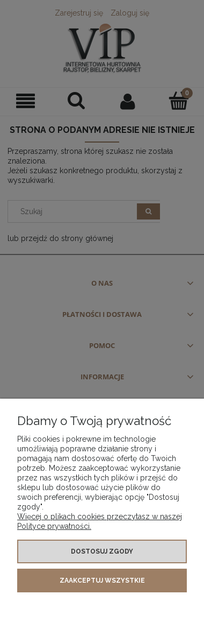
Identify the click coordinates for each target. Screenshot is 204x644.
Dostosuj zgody (102, 551)
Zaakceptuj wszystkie (102, 581)
